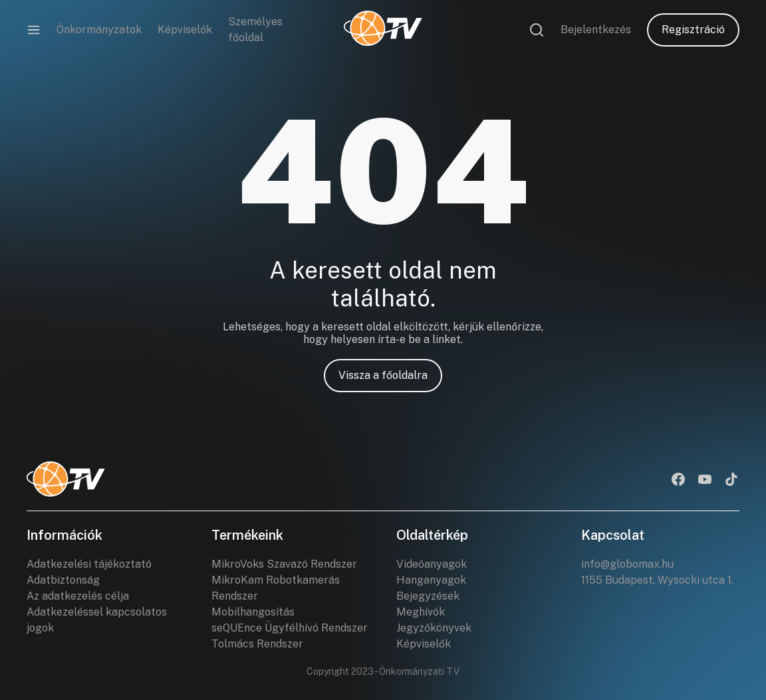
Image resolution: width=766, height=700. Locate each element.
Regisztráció (693, 30)
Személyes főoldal (255, 30)
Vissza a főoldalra (383, 375)
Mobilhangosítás (253, 612)
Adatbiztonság (63, 580)
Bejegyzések (428, 596)
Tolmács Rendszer (257, 644)
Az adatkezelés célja (78, 596)
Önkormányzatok (99, 30)
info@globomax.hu (627, 564)
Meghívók (421, 612)
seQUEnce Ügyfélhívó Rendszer (290, 628)
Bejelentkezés (596, 30)
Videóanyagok (432, 564)
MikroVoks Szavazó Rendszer (284, 564)
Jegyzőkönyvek (434, 628)
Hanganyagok (431, 580)
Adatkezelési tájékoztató (89, 564)
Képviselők (185, 30)
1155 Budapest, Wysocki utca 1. (657, 580)
